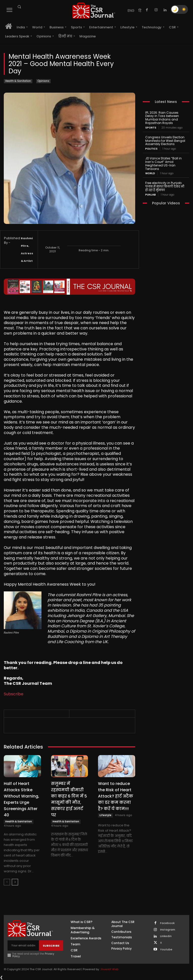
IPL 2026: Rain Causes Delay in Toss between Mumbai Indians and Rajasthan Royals (162, 118)
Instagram (168, 930)
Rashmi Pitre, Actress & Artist (27, 250)
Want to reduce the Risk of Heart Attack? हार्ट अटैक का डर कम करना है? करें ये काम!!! (116, 796)
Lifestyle (105, 815)
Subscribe (14, 694)
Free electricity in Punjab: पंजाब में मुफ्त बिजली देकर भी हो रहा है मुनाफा (165, 186)
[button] (19, 7)
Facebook (167, 923)
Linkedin (166, 936)
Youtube (166, 950)
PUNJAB (151, 195)
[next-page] (15, 882)
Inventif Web (110, 969)
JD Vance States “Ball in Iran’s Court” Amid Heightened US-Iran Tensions (163, 163)
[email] (23, 945)
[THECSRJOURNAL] (94, 10)
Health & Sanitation (18, 81)
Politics (151, 149)
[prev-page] (7, 882)
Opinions (43, 81)
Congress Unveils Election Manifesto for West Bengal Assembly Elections (165, 141)
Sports (151, 128)
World (150, 173)
